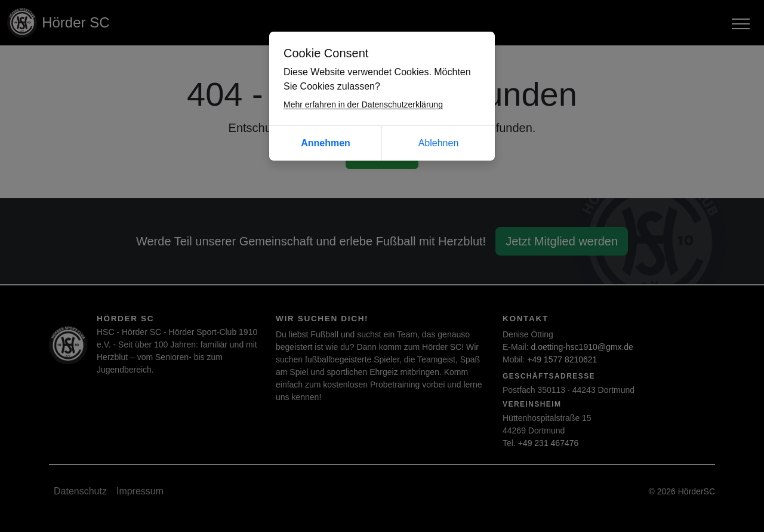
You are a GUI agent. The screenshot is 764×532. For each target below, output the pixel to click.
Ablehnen (439, 143)
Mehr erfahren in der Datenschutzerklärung (363, 104)
